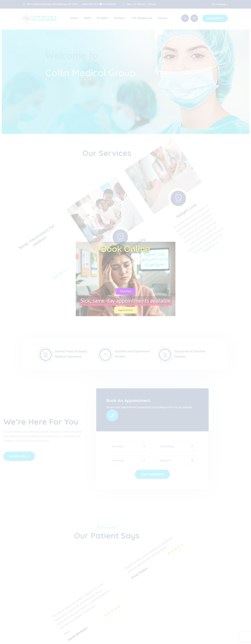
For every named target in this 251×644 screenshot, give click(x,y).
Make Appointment (152, 474)
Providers (102, 18)
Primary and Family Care (126, 253)
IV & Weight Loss (142, 18)
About (87, 18)
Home (74, 18)
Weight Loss (195, 250)
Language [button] (219, 4)
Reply (54, 593)
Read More (56, 233)
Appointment (215, 18)
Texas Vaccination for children (56, 192)
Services (119, 18)
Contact (163, 18)
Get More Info (19, 456)
